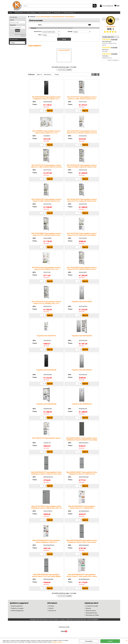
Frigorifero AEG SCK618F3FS (46, 337)
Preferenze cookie (64, 628)
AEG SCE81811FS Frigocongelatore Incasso (46, 440)
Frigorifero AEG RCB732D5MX (82, 303)
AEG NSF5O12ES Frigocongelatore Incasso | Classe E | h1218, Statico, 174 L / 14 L (46, 270)
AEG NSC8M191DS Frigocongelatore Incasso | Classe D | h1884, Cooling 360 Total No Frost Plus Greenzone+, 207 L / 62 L (82, 169)
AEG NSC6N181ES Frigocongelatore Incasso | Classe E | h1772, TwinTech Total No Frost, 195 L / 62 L (82, 134)
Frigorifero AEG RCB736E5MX (82, 371)
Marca (40, 36)
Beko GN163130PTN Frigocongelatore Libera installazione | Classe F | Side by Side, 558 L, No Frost (46, 510)
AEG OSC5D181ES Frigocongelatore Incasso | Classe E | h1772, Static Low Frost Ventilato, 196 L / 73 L (82, 237)
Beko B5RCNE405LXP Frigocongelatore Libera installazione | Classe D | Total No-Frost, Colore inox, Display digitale (46, 475)
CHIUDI (127, 640)
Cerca (40, 27)
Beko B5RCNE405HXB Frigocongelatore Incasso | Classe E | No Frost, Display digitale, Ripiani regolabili (46, 578)
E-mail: (12, 22)
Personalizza (89, 641)
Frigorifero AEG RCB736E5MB (46, 371)
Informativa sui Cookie (57, 642)
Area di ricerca (38, 33)
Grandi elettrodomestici (57, 30)
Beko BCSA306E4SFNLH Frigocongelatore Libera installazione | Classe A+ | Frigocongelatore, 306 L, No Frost (46, 544)
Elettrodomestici (19, 14)
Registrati (23, 38)
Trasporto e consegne (17, 610)
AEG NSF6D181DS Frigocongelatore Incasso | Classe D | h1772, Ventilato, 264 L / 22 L (46, 304)
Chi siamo (51, 608)
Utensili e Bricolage (68, 14)
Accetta (110, 641)
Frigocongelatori (68, 30)
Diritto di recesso (91, 612)
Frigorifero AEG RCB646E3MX (82, 405)
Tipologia (70, 33)
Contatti (51, 610)
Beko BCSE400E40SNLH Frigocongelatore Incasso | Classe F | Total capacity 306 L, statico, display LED (82, 578)
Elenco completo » (113, 62)
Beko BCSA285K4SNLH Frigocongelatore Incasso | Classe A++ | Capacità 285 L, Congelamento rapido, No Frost (82, 510)
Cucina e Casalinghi (31, 14)
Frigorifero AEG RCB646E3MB (46, 405)
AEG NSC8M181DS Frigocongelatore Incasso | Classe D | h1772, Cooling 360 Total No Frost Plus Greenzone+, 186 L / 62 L (82, 203)
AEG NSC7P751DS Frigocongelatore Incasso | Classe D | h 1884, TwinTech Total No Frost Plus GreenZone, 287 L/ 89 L (46, 169)
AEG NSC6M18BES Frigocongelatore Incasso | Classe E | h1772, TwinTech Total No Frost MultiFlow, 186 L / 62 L (46, 237)
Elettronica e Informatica (44, 14)
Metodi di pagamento (17, 612)
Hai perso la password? (20, 36)
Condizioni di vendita (92, 608)
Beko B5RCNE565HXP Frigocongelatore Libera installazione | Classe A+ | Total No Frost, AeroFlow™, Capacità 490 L (82, 475)
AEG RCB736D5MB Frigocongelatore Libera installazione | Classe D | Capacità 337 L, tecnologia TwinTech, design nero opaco (46, 100)
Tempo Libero (57, 14)
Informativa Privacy (91, 614)
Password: (13, 27)
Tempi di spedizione (17, 608)
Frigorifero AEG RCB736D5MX (82, 337)
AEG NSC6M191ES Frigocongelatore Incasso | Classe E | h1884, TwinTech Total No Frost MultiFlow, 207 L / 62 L (46, 203)
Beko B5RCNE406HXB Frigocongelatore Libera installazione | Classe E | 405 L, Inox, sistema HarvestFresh (82, 544)
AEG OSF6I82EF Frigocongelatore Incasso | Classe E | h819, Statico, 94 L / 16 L (46, 133)
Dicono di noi (52, 612)
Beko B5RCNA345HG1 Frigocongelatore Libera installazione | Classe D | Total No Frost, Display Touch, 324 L (82, 441)
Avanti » (69, 71)
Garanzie (88, 610)
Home (11, 14)
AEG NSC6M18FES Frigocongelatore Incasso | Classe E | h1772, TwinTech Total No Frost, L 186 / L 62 (82, 271)
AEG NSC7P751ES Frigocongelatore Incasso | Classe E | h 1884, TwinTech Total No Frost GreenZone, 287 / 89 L (82, 100)
